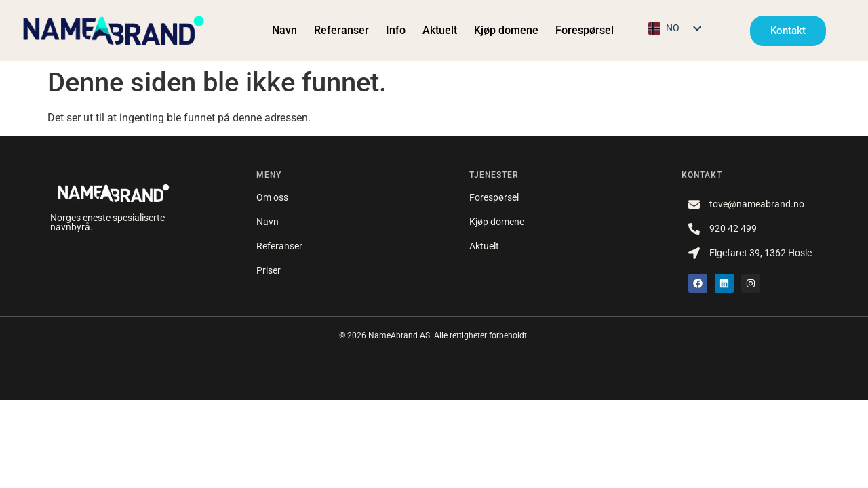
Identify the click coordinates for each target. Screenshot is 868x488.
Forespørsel (585, 30)
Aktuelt (440, 30)
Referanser (341, 30)
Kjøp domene (506, 30)
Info (396, 30)
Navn (284, 30)
